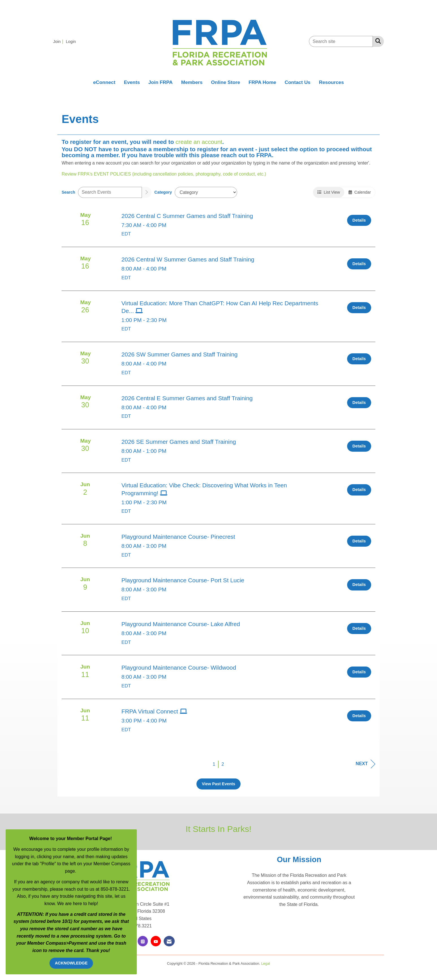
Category (163, 192)
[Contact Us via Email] (169, 941)
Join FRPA (161, 82)
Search (68, 192)
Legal (266, 963)
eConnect (104, 82)
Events (132, 82)
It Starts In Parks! (218, 829)
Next (365, 764)
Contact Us (298, 82)
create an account (199, 142)
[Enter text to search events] (110, 192)
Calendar (360, 192)
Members (192, 82)
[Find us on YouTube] (156, 941)
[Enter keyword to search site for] (341, 41)
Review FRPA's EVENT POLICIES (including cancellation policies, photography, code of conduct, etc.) (164, 174)
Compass (56, 943)
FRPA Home (262, 82)
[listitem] (59, 41)
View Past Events (218, 784)
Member (36, 943)
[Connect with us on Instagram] (143, 941)
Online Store (226, 82)
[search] (147, 192)
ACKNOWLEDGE (71, 963)
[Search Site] (377, 41)
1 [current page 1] (214, 764)
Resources (331, 82)
